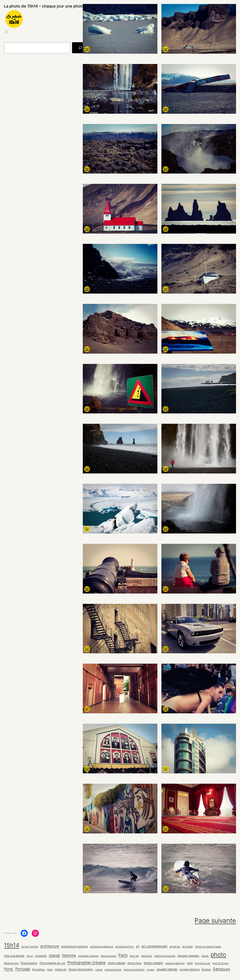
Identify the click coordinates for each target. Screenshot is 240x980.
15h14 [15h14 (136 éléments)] (12, 945)
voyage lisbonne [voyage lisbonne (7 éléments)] (190, 969)
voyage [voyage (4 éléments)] (150, 970)
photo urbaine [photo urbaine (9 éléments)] (153, 963)
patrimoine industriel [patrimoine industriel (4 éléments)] (165, 956)
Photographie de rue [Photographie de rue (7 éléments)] (52, 963)
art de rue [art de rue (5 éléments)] (175, 947)
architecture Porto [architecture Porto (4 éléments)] (125, 947)
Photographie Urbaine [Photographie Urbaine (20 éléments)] (86, 963)
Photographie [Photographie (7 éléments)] (29, 963)
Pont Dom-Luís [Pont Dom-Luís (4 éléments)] (203, 963)
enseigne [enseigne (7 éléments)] (41, 956)
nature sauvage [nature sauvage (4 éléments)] (108, 956)
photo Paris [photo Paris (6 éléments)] (134, 963)
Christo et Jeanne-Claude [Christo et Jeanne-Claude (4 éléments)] (208, 947)
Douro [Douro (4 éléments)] (30, 956)
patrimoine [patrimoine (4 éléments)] (147, 956)
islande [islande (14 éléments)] (54, 955)
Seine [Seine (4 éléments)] (50, 970)
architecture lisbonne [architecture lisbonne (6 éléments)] (75, 946)
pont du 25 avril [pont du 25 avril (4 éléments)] (221, 963)
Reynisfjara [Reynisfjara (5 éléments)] (39, 970)
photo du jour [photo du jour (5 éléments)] (11, 963)
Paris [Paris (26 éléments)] (123, 955)
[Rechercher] (80, 48)
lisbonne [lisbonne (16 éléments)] (69, 955)
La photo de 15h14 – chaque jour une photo (44, 6)
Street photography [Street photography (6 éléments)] (81, 969)
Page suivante (215, 920)
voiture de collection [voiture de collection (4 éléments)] (134, 970)
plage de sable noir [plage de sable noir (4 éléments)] (175, 963)
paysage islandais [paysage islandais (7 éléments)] (188, 956)
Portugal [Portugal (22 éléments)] (23, 969)
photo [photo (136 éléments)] (218, 955)
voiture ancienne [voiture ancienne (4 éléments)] (113, 970)
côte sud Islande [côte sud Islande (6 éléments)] (14, 956)
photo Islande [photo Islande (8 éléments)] (117, 963)
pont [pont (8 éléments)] (190, 963)
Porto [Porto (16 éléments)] (9, 969)
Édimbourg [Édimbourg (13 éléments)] (221, 969)
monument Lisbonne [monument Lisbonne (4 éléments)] (88, 956)
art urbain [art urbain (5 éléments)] (187, 947)
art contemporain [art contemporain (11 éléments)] (154, 946)
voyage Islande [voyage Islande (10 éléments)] (167, 969)
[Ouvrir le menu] (6, 32)
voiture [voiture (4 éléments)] (99, 970)
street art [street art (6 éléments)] (61, 969)
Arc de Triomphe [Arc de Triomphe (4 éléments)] (30, 947)
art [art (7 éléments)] (138, 946)
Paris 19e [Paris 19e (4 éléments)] (134, 956)
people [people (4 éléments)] (205, 956)
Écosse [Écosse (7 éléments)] (206, 969)
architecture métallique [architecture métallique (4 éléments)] (102, 947)
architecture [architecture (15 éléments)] (50, 946)
